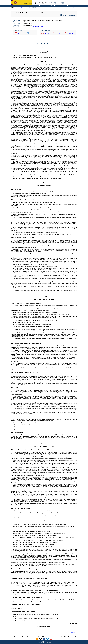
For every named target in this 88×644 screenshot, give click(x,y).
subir (74, 633)
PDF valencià (71, 33)
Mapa (28, 637)
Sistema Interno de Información (56, 637)
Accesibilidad (38, 637)
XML (31, 33)
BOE (22, 8)
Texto (13, 40)
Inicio (18, 8)
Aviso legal (33, 637)
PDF (19, 33)
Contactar (14, 637)
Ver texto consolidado (69, 15)
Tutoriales (65, 637)
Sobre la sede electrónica (21, 637)
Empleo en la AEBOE (72, 637)
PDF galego (59, 33)
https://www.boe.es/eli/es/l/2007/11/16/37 (33, 27)
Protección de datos (46, 637)
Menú (66, 6)
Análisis (18, 40)
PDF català (47, 33)
